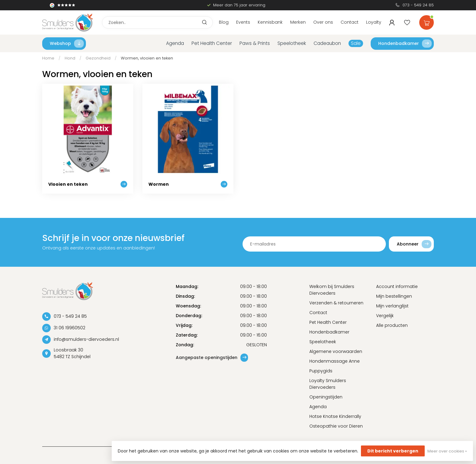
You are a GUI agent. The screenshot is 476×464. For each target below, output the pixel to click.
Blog (224, 22)
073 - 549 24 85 (418, 5)
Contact (350, 22)
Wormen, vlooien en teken (147, 58)
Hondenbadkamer (405, 44)
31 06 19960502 (70, 328)
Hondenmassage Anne (335, 361)
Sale (356, 43)
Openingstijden (326, 397)
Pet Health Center (212, 43)
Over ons (323, 22)
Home (48, 58)
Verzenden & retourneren (336, 303)
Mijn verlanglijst (392, 306)
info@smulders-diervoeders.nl (86, 339)
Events (243, 22)
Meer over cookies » (447, 451)
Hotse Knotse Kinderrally (335, 416)
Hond (70, 58)
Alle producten (392, 325)
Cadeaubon (327, 43)
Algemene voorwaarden (336, 351)
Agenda (175, 43)
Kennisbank (270, 22)
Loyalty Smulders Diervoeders (328, 384)
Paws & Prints (255, 43)
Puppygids (321, 371)
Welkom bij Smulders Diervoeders (332, 290)
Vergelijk (385, 316)
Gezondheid (98, 58)
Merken (298, 22)
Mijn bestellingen (394, 296)
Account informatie (397, 286)
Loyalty (374, 22)
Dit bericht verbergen (393, 451)
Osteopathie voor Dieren (336, 426)
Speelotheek (292, 43)
